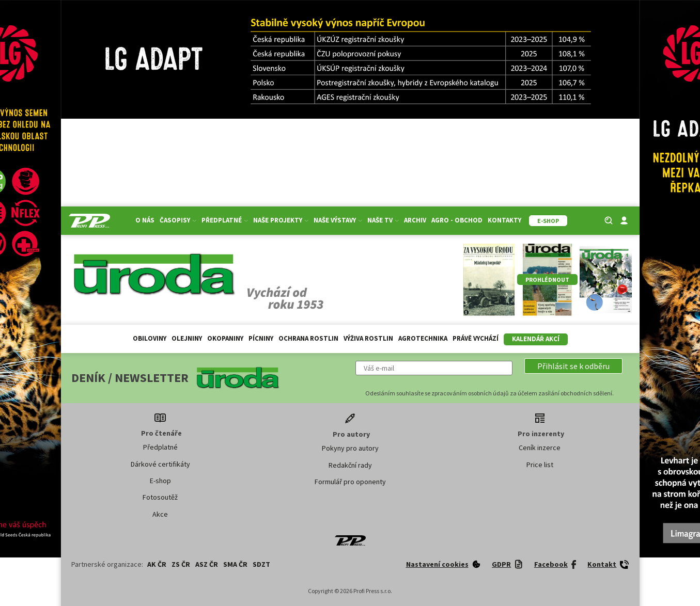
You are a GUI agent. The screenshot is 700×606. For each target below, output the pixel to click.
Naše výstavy (338, 220)
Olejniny (187, 338)
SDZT (261, 564)
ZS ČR (181, 564)
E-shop (160, 481)
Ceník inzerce (540, 448)
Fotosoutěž (160, 497)
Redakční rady (350, 465)
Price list (540, 465)
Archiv (415, 220)
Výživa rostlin (368, 338)
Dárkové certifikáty (160, 464)
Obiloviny (150, 338)
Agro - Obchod (457, 220)
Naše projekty (281, 220)
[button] (573, 366)
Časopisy (178, 220)
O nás (145, 220)
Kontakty (504, 220)
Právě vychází (476, 338)
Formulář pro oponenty (350, 482)
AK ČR (157, 564)
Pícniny (261, 338)
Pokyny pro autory (350, 448)
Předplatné (225, 220)
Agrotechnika (423, 338)
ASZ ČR (207, 564)
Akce (160, 514)
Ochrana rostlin (308, 338)
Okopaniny (225, 338)
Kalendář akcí (536, 339)
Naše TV (383, 220)
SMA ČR (235, 564)
